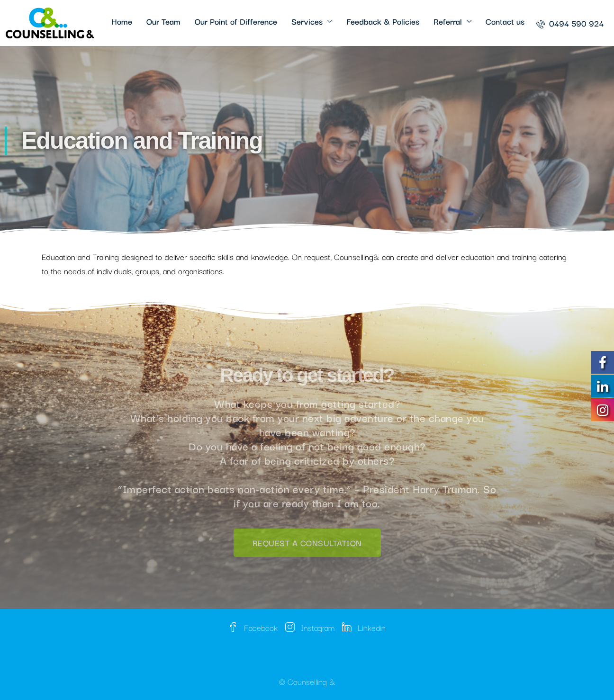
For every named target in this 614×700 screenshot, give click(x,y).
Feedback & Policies (383, 21)
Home (122, 21)
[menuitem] (570, 23)
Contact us (505, 21)
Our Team (163, 21)
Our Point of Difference (236, 21)
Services (307, 21)
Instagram (310, 627)
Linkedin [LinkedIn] (364, 627)
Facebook (253, 627)
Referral (448, 21)
